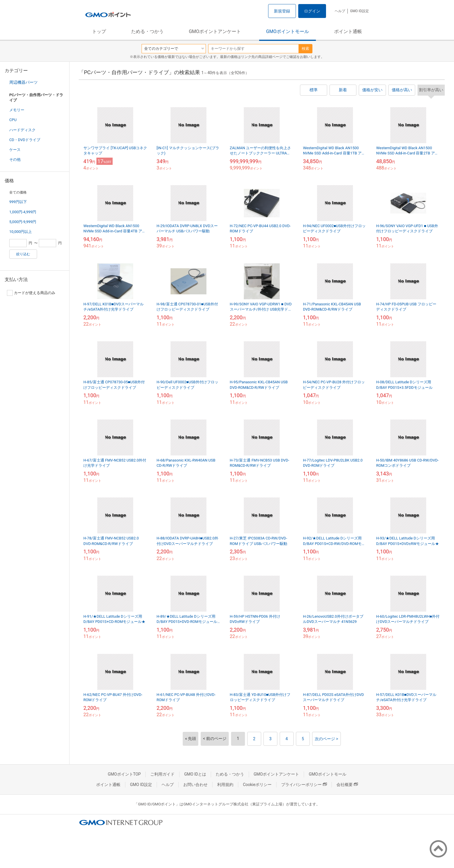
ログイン (312, 11)
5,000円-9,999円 (23, 222)
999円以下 (18, 202)
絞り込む (23, 254)
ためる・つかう (147, 31)
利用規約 (225, 785)
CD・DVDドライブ (25, 140)
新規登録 (282, 11)
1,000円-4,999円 (23, 212)
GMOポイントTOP (124, 774)
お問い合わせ (195, 785)
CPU (13, 120)
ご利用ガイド (162, 774)
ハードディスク (22, 130)
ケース (15, 150)
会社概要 (347, 785)
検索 (305, 49)
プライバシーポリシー (304, 785)
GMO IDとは (195, 774)
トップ (99, 31)
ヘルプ (340, 11)
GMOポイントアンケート (215, 31)
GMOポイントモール (288, 31)
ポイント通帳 (348, 31)
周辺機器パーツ (23, 82)
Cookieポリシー (257, 785)
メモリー (17, 110)
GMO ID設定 (359, 11)
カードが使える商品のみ (31, 293)
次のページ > (326, 739)
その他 (15, 159)
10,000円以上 (21, 232)
